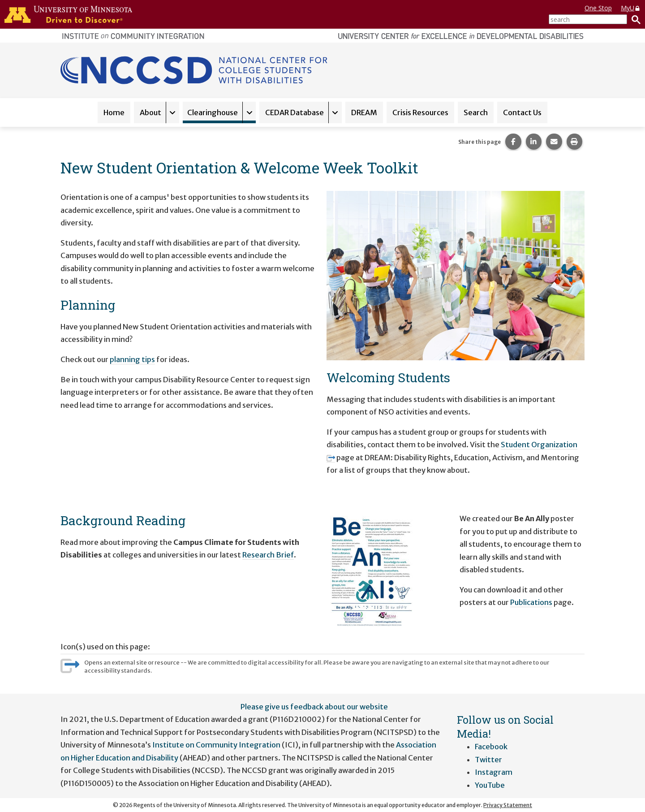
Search (476, 112)
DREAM (364, 112)
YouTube (490, 785)
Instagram (494, 772)
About (150, 112)
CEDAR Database (295, 112)
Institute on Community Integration (216, 745)
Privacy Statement (508, 805)
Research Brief (268, 555)
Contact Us (522, 112)
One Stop (598, 8)
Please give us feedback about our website (314, 707)
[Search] (634, 19)
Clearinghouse (213, 112)
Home (114, 112)
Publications (531, 602)
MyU (631, 8)
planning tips (132, 359)
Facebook (491, 747)
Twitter (488, 760)
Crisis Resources (420, 112)
